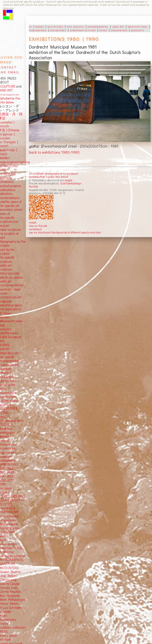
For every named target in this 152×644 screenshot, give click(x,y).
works (40, 26)
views (14, 333)
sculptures (55, 26)
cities (103, 30)
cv (30, 26)
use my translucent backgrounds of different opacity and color (65, 232)
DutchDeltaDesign (71, 183)
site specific (75, 26)
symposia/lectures (83, 30)
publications (38, 30)
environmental (98, 26)
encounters (119, 30)
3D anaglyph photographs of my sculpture (53, 174)
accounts (137, 30)
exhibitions (58, 30)
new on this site (38, 226)
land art (118, 26)
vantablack (35, 229)
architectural (138, 26)
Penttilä (33, 186)
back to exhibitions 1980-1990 (54, 152)
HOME (33, 223)
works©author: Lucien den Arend (48, 177)
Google (69, 180)
